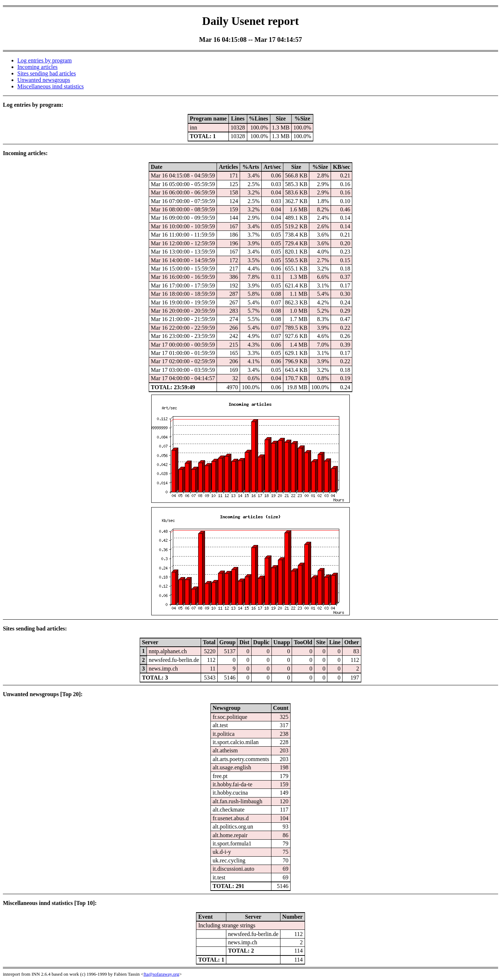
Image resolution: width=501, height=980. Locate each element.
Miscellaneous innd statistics (51, 86)
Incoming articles (38, 67)
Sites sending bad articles (47, 73)
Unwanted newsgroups (44, 80)
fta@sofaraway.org (162, 974)
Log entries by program (45, 60)
